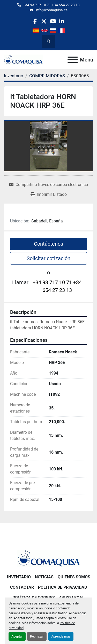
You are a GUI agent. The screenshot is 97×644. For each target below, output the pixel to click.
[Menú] (73, 60)
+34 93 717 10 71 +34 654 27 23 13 (51, 5)
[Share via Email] (49, 185)
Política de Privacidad (62, 587)
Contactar (22, 587)
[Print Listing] (49, 195)
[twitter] (44, 21)
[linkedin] (62, 21)
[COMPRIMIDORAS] (47, 76)
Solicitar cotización (48, 258)
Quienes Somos (74, 577)
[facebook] (35, 21)
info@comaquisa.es (51, 10)
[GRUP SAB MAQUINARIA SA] (49, 558)
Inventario (19, 577)
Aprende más (61, 636)
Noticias (44, 577)
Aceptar (17, 636)
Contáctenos (48, 244)
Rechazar (37, 636)
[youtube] (53, 21)
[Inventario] (14, 76)
